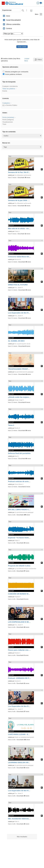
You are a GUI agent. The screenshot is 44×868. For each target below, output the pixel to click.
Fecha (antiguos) (8, 120)
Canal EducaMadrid (13, 20)
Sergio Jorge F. (19, 400)
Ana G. (17, 456)
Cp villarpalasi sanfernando (23, 175)
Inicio (8, 16)
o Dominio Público (10, 105)
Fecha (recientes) (8, 117)
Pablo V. (17, 231)
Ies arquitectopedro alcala (22, 344)
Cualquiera (6, 103)
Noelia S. (17, 428)
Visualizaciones (8, 122)
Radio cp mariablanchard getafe (24, 737)
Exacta (5, 91)
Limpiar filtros (27, 60)
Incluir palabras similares (12, 74)
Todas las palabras (9, 89)
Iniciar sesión (22, 47)
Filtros (38, 60)
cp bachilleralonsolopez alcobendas (25, 569)
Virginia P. (18, 597)
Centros (9, 28)
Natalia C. (18, 653)
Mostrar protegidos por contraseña (16, 72)
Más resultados (22, 837)
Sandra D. (18, 681)
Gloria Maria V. (19, 484)
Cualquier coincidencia (10, 86)
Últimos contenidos (13, 24)
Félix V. (17, 822)
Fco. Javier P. (19, 288)
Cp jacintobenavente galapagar (24, 372)
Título (4, 124)
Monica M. (18, 259)
